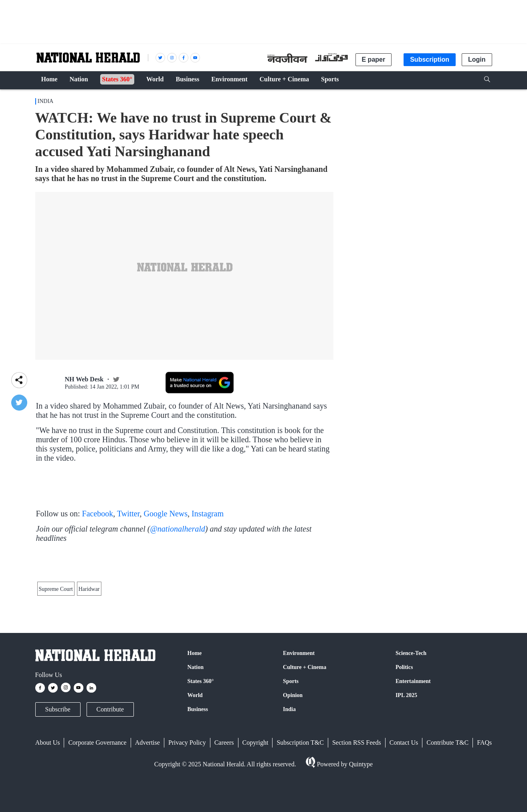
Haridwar (89, 673)
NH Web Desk (84, 379)
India (46, 101)
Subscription (430, 59)
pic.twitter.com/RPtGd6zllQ (195, 495)
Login (477, 59)
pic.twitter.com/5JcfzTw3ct (206, 529)
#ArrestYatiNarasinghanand (122, 495)
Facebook (98, 552)
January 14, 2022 (153, 503)
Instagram (208, 552)
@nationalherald (177, 567)
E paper (374, 59)
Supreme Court (56, 673)
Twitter (128, 552)
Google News (166, 552)
